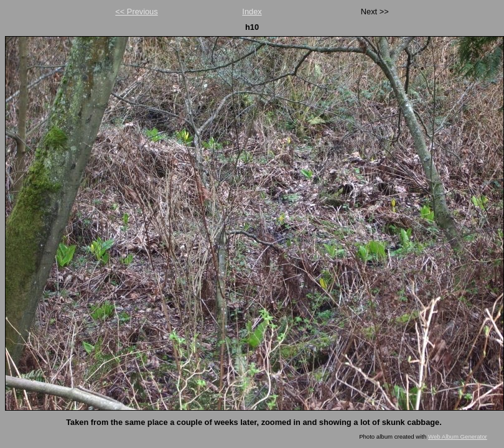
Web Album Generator (458, 436)
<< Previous (136, 12)
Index (252, 12)
